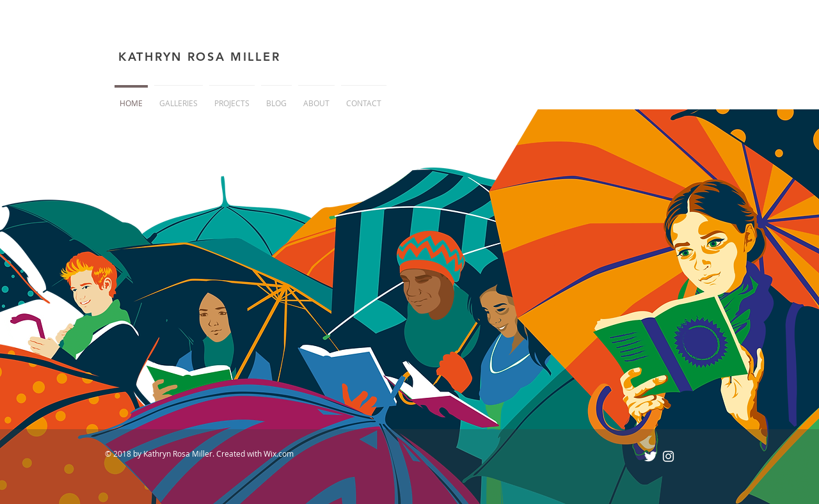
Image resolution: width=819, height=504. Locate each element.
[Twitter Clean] (650, 456)
